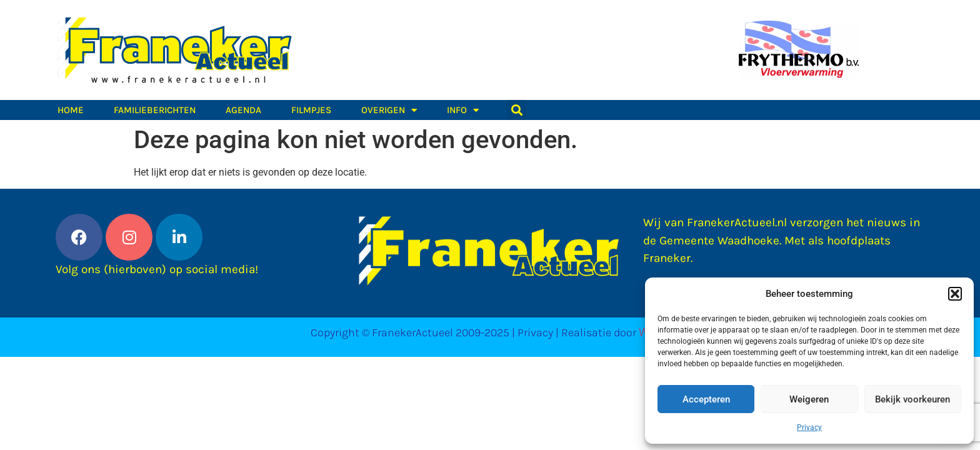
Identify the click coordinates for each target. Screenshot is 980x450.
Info (463, 110)
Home (71, 110)
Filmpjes (311, 110)
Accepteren (706, 399)
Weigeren (809, 399)
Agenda (243, 110)
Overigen (389, 110)
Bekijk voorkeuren (912, 399)
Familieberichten (155, 110)
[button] (955, 294)
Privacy (809, 427)
